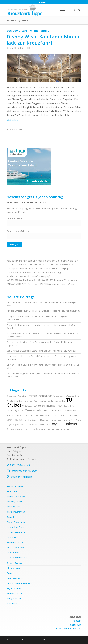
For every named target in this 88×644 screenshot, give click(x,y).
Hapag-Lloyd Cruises (16, 527)
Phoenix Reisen (14, 568)
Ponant (10, 573)
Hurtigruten (12, 537)
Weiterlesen (14, 120)
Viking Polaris (76, 420)
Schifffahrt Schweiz (70, 415)
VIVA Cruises (39, 415)
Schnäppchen (13, 429)
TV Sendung (35, 429)
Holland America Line (16, 532)
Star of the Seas (44, 425)
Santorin (49, 420)
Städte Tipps (49, 415)
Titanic (43, 420)
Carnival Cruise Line (16, 497)
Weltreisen (58, 420)
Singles (9, 425)
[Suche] (54, 10)
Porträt (30, 48)
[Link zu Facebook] (75, 10)
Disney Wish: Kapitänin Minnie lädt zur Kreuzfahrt (44, 40)
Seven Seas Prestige (14, 415)
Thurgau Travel (54, 406)
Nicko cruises (13, 553)
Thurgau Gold (28, 401)
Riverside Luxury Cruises (62, 429)
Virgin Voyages (28, 406)
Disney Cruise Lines (16, 48)
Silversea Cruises (14, 420)
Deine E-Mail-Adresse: (18, 231)
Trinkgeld (66, 420)
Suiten (9, 396)
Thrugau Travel (28, 415)
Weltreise (39, 406)
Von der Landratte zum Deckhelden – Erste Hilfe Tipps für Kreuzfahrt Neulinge (43, 311)
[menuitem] (43, 2)
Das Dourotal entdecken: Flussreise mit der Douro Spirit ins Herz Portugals (42, 351)
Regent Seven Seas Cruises (25, 424)
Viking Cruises (46, 429)
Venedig (10, 401)
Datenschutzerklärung (69, 629)
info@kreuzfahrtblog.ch (24, 471)
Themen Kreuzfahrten (40, 396)
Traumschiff (53, 411)
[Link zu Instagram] (79, 10)
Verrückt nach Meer (36, 410)
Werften (21, 411)
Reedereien (71, 411)
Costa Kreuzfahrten (16, 512)
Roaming (58, 415)
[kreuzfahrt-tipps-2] (37, 10)
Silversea (25, 429)
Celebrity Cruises (15, 502)
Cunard (10, 517)
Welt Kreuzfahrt (41, 401)
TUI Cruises (12, 604)
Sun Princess (53, 401)
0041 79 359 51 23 (20, 465)
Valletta (56, 396)
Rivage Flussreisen (19, 396)
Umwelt (63, 396)
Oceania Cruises (14, 563)
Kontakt (43, 2)
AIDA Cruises (13, 491)
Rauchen (62, 401)
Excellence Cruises (15, 542)
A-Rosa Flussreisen (16, 486)
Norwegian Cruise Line (17, 558)
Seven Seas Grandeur (31, 420)
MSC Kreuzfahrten (15, 548)
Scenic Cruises (70, 406)
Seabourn (62, 411)
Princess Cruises (15, 578)
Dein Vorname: (14, 218)
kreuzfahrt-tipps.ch (21, 477)
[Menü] (61, 10)
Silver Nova (18, 401)
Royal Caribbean (64, 424)
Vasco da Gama (73, 396)
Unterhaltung (12, 411)
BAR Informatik (49, 640)
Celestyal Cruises (15, 507)
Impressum (75, 625)
